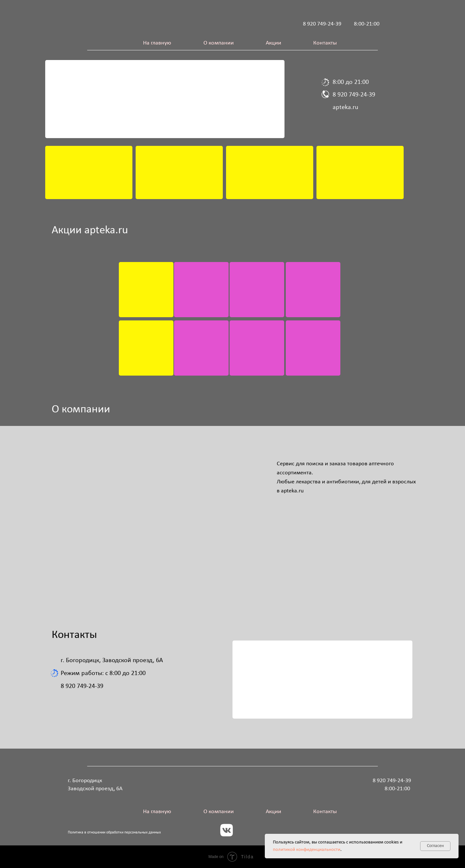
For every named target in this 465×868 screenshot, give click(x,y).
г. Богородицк (85, 781)
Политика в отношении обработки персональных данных (114, 833)
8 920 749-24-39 (322, 24)
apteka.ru (346, 107)
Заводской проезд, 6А (95, 789)
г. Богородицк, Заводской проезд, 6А (112, 661)
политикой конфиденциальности (307, 850)
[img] (89, 172)
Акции (274, 43)
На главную (157, 43)
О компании (219, 43)
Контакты (325, 43)
